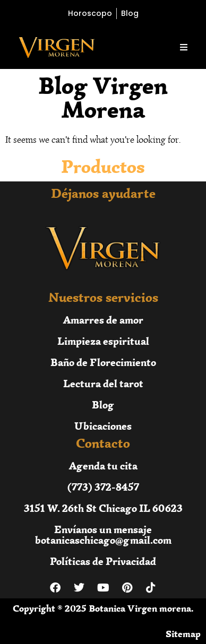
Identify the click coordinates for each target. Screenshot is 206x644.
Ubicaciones (103, 426)
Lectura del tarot (103, 383)
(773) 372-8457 (103, 487)
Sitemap (183, 634)
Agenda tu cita (103, 465)
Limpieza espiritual (103, 341)
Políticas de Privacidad (103, 561)
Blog (103, 404)
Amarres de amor (103, 320)
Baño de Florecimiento (103, 362)
